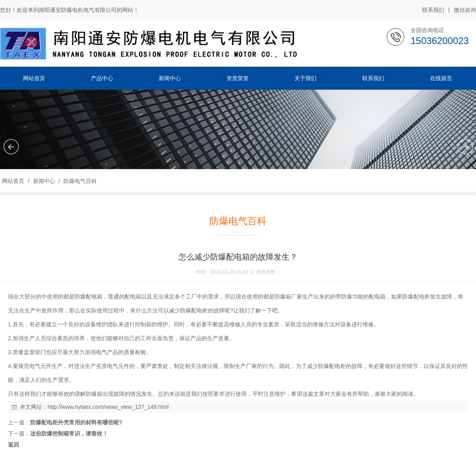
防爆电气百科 (79, 181)
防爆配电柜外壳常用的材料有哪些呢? (76, 422)
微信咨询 (465, 10)
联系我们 (433, 10)
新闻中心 (44, 181)
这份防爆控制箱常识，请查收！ (69, 433)
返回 (13, 445)
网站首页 (13, 181)
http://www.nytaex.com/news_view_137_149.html (108, 407)
